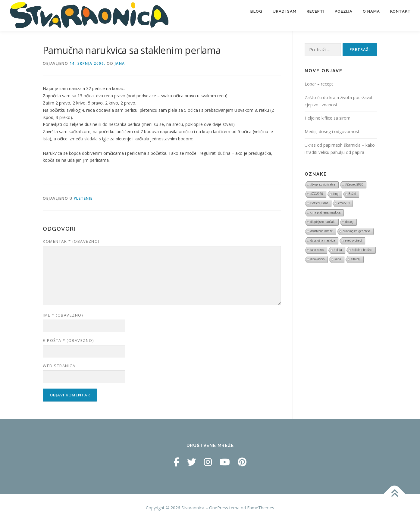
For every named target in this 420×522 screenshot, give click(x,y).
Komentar (71, 241)
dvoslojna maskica (323, 241)
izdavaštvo (317, 259)
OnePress (219, 508)
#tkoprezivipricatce (323, 184)
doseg (349, 222)
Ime (63, 315)
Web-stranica (59, 366)
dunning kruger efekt (356, 231)
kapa (338, 259)
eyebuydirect (354, 241)
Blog (256, 11)
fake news (317, 250)
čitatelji (356, 259)
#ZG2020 (317, 194)
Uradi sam (285, 11)
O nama (371, 11)
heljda (338, 250)
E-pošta (68, 340)
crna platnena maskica (325, 213)
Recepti (316, 11)
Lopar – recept (319, 84)
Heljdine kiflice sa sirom (328, 118)
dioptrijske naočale (323, 222)
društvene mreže (321, 231)
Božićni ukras (319, 203)
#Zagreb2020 (354, 184)
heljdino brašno (362, 250)
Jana (120, 63)
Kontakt (401, 11)
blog (336, 194)
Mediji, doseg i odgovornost (332, 131)
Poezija (344, 11)
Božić (352, 194)
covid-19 (344, 203)
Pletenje (83, 198)
